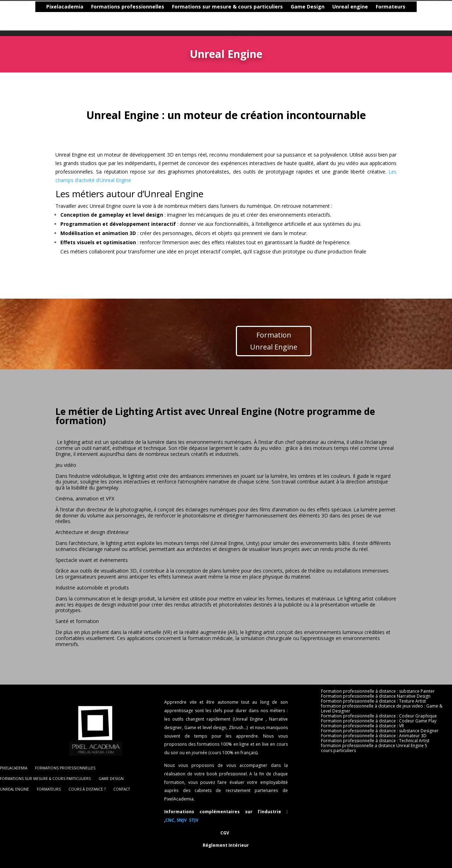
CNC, (170, 820)
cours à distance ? (409, 7)
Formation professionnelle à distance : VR (362, 726)
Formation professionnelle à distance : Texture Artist (373, 701)
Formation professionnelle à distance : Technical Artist (375, 741)
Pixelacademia (38, 7)
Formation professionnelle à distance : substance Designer (380, 731)
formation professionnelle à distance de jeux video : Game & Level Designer (382, 709)
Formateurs (364, 7)
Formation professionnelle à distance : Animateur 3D (374, 736)
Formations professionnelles (101, 7)
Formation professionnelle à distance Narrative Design (376, 696)
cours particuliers (338, 751)
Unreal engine (323, 7)
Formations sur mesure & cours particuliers (201, 7)
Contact (226, 18)
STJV (194, 820)
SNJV (182, 820)
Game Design (281, 7)
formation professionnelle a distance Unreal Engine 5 (374, 746)
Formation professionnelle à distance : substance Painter (378, 691)
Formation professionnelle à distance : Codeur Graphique (379, 716)
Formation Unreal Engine (274, 341)
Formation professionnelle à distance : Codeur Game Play (379, 721)
